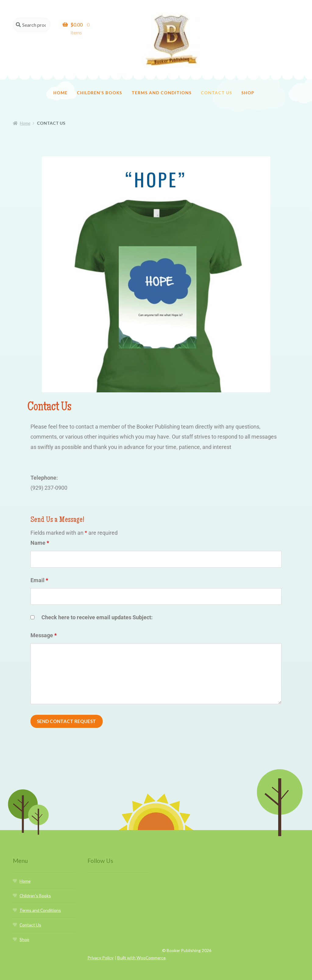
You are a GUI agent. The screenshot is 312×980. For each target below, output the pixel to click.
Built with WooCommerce (141, 947)
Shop (248, 81)
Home (60, 81)
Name (40, 531)
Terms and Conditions (162, 81)
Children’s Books (99, 81)
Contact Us (216, 81)
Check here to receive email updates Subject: (97, 606)
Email (39, 569)
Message (44, 624)
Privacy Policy (100, 947)
